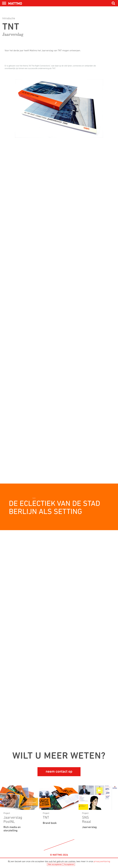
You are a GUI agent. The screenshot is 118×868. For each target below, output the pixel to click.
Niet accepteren (55, 864)
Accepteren (69, 864)
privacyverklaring (102, 862)
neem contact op (59, 772)
